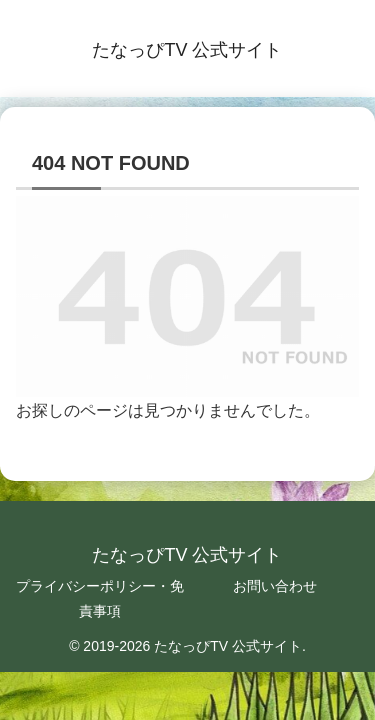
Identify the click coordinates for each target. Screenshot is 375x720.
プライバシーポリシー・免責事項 (100, 598)
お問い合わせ (275, 586)
